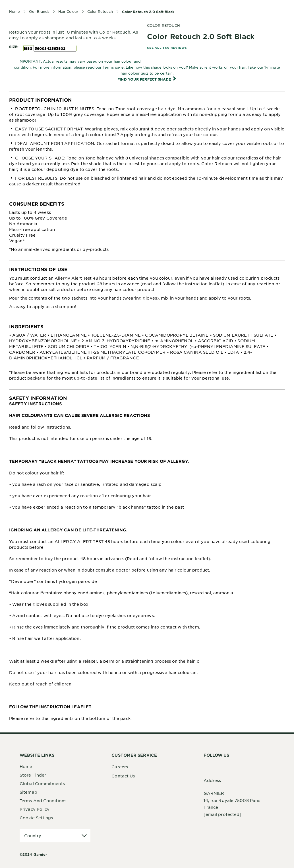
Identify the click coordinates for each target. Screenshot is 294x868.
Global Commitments (42, 783)
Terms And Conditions (43, 801)
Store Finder (33, 775)
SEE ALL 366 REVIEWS (167, 47)
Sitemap (28, 792)
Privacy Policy (35, 809)
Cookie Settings (36, 818)
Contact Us (123, 776)
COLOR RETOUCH (163, 25)
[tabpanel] (147, 143)
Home (26, 766)
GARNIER (214, 793)
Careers (120, 767)
